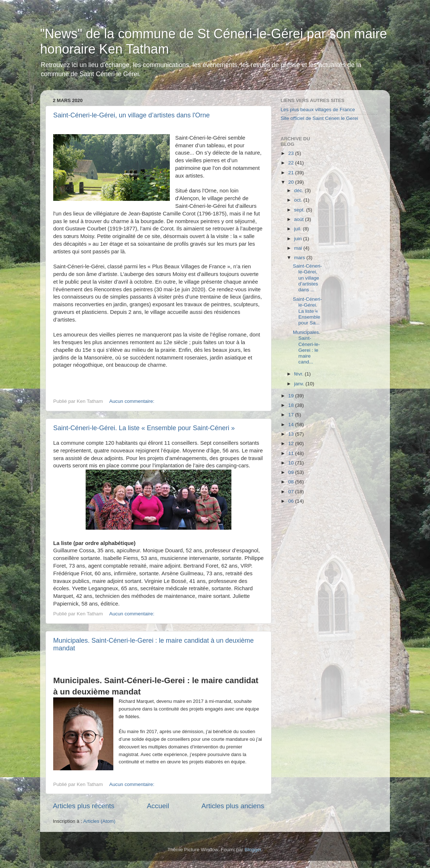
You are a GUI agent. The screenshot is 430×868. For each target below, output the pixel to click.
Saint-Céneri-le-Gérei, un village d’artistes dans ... (308, 278)
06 (292, 501)
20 (292, 182)
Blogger (253, 850)
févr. (299, 374)
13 (292, 434)
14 (292, 425)
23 (292, 153)
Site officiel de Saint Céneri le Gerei (319, 118)
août (300, 219)
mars (300, 258)
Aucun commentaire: (133, 401)
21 (292, 173)
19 (292, 396)
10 (292, 463)
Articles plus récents (84, 806)
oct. (299, 200)
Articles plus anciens (233, 806)
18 (292, 405)
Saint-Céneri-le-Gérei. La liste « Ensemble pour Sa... (308, 311)
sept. (300, 210)
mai (299, 248)
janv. (300, 384)
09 (292, 472)
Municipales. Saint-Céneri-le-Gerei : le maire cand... (307, 347)
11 (292, 453)
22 (292, 163)
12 (292, 443)
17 (292, 415)
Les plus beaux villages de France (318, 110)
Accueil (158, 806)
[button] (120, 724)
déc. (299, 190)
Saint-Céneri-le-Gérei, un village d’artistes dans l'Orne (132, 115)
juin (299, 239)
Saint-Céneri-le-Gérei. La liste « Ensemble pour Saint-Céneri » (144, 428)
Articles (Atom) (99, 821)
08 (292, 482)
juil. (298, 229)
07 (292, 492)
